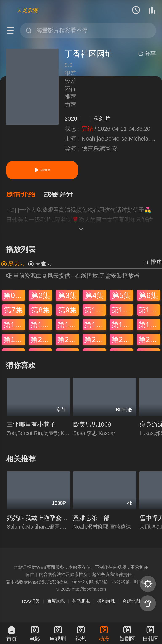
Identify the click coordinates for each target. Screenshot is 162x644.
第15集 (68, 327)
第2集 (41, 298)
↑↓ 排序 (153, 264)
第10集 (95, 313)
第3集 (68, 298)
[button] (25, 196)
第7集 (13, 313)
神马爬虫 (81, 604)
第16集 (95, 327)
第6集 (148, 298)
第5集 (121, 298)
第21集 (68, 342)
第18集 (149, 327)
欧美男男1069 (92, 427)
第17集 (122, 327)
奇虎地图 (131, 604)
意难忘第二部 (91, 520)
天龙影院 (27, 10)
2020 (71, 119)
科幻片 (102, 119)
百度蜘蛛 (56, 604)
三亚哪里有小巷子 (31, 427)
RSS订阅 (31, 604)
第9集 (68, 313)
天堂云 (40, 267)
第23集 (122, 342)
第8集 (41, 313)
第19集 (14, 342)
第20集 (41, 342)
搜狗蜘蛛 (106, 604)
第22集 (95, 342)
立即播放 (42, 170)
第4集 (94, 298)
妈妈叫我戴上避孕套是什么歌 (46, 520)
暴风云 (13, 267)
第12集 (149, 313)
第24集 (149, 342)
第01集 (14, 298)
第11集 (122, 313)
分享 (147, 54)
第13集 (14, 327)
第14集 (41, 327)
